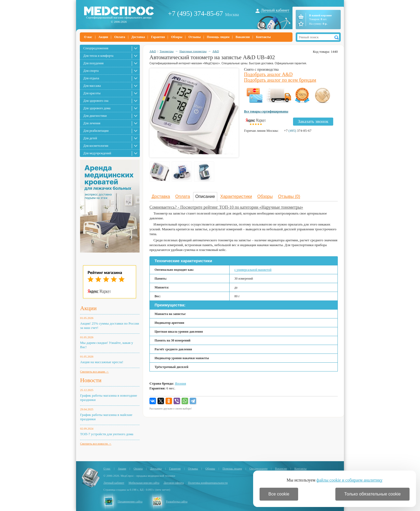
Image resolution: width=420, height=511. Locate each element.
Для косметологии (96, 146)
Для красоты (92, 93)
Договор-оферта (174, 483)
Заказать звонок (313, 121)
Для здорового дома (97, 108)
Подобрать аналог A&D (268, 74)
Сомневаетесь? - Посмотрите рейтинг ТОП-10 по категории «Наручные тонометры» (226, 207)
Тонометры (167, 51)
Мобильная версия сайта (144, 483)
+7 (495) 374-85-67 (195, 14)
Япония (180, 383)
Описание (205, 196)
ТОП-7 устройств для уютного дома (107, 434)
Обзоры (177, 37)
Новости (91, 380)
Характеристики (236, 196)
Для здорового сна (96, 101)
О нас (88, 37)
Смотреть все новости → (96, 444)
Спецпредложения (96, 48)
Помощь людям (218, 37)
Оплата (120, 37)
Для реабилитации (96, 131)
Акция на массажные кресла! (102, 362)
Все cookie (279, 494)
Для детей (90, 138)
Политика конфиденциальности (208, 483)
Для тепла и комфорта (98, 56)
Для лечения (92, 123)
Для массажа (92, 86)
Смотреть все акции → (94, 371)
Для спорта (91, 71)
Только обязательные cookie (372, 494)
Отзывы (195, 37)
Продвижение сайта (130, 501)
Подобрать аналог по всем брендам (280, 80)
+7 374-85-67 (298, 131)
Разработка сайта (177, 501)
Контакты (263, 37)
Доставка (138, 37)
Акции (103, 37)
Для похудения (93, 63)
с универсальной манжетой (253, 270)
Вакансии (243, 37)
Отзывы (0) (289, 196)
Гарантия (158, 37)
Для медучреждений (97, 153)
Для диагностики (95, 116)
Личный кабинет (275, 10)
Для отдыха (91, 78)
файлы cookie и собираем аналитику (349, 480)
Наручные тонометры (193, 51)
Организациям (258, 468)
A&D (153, 51)
